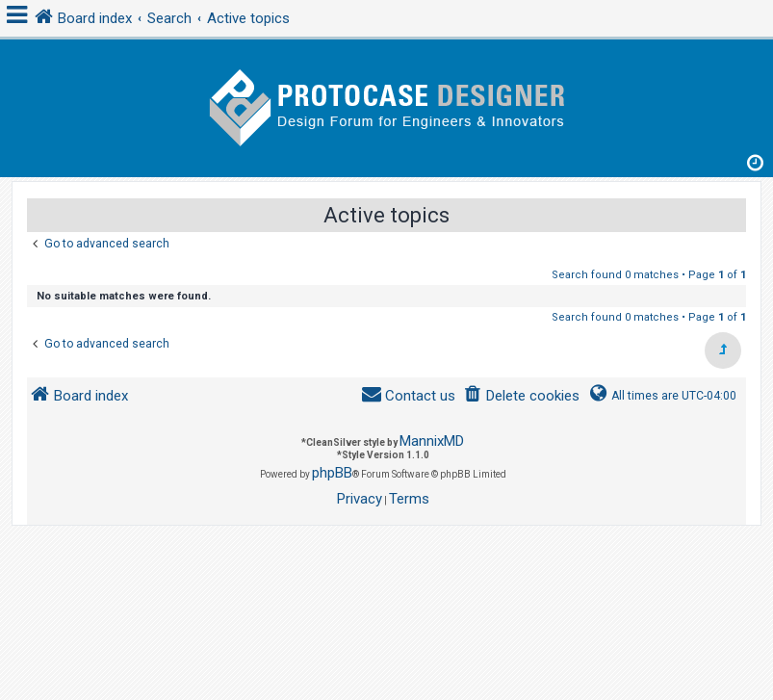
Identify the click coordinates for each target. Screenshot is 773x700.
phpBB (332, 473)
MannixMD (432, 441)
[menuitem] (521, 396)
